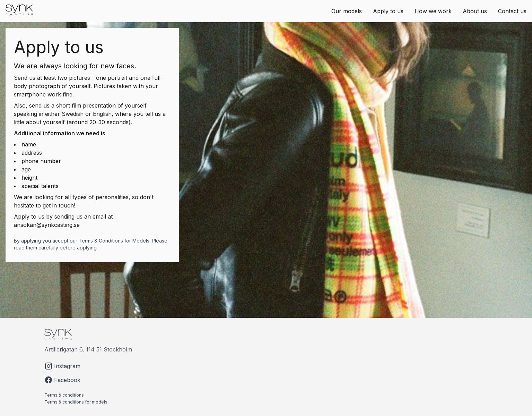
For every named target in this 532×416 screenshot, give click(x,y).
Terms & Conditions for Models (114, 241)
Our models (347, 11)
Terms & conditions (64, 395)
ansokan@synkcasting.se (47, 225)
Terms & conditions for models (76, 402)
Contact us (512, 11)
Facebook (62, 380)
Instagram (62, 366)
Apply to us (388, 11)
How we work (433, 11)
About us (475, 11)
